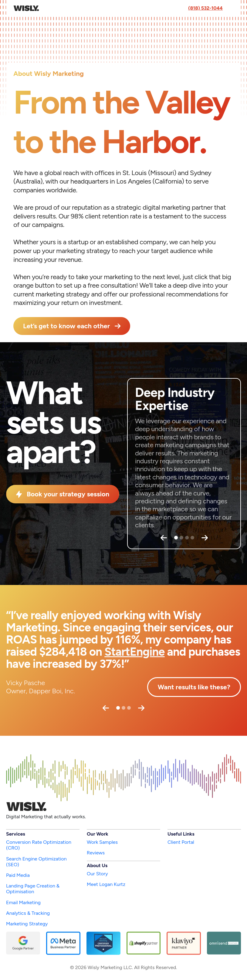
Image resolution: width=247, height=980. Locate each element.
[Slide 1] (176, 538)
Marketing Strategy (27, 924)
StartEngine (134, 652)
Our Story (97, 874)
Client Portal (181, 842)
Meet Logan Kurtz (106, 884)
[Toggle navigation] (231, 8)
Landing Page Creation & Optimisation (33, 889)
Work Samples (102, 842)
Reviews (96, 853)
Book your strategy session (68, 494)
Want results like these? (194, 687)
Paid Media (18, 875)
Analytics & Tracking (28, 913)
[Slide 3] (187, 538)
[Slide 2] (181, 538)
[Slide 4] (192, 538)
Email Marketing (23, 902)
